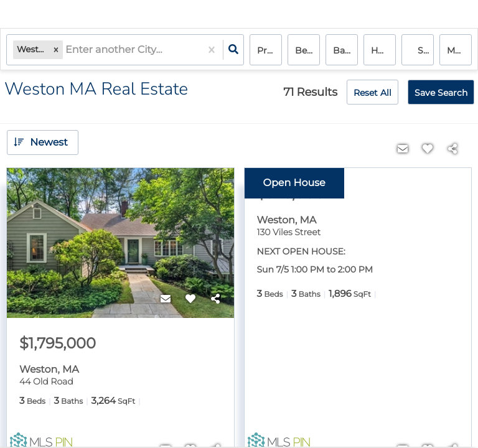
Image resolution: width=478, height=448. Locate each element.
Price (268, 50)
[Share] (215, 299)
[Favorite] (190, 299)
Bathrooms (345, 50)
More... (459, 50)
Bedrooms (307, 50)
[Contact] (166, 299)
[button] (56, 50)
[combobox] (67, 50)
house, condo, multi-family (383, 50)
